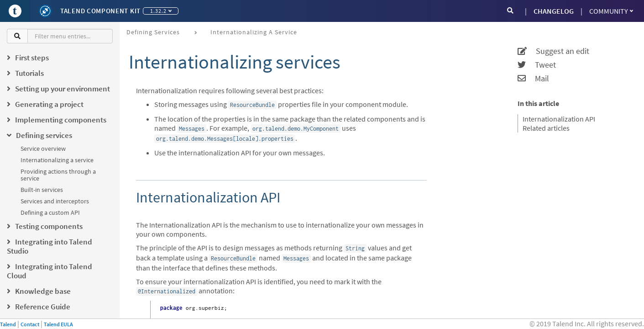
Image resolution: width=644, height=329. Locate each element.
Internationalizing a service (57, 160)
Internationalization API (559, 119)
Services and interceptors (55, 201)
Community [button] (611, 11)
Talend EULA (58, 324)
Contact (30, 324)
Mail (533, 79)
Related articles (546, 128)
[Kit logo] (45, 11)
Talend (8, 324)
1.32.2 (161, 11)
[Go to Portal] (15, 11)
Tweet (537, 65)
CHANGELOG (554, 11)
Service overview (43, 149)
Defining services (153, 32)
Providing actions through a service (58, 175)
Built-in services (42, 190)
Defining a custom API (50, 212)
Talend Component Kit (100, 11)
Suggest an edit (553, 51)
